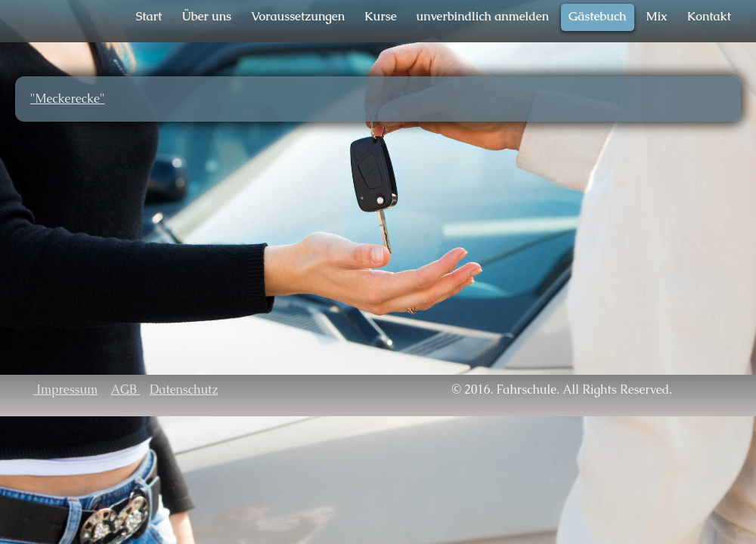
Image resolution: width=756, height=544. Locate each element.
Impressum (65, 389)
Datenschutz (184, 389)
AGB (125, 389)
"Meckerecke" (67, 99)
